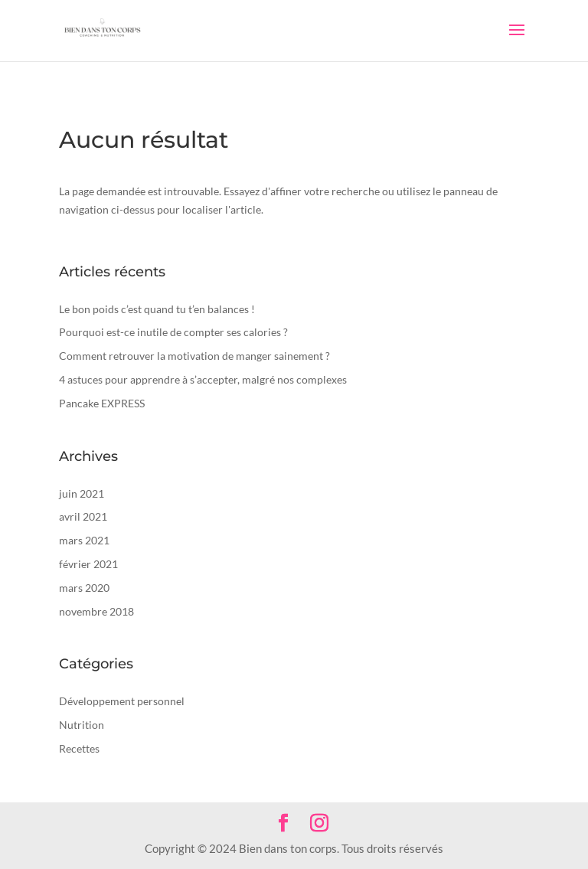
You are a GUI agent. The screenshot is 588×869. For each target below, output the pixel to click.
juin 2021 (82, 493)
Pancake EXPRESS (102, 403)
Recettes (79, 748)
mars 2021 (84, 540)
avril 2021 (83, 516)
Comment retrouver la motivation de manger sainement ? (194, 356)
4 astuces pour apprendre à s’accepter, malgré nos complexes (203, 379)
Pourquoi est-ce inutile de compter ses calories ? (173, 332)
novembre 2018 (96, 611)
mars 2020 (84, 588)
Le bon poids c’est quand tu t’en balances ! (157, 309)
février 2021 (88, 564)
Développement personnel (122, 701)
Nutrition (82, 725)
